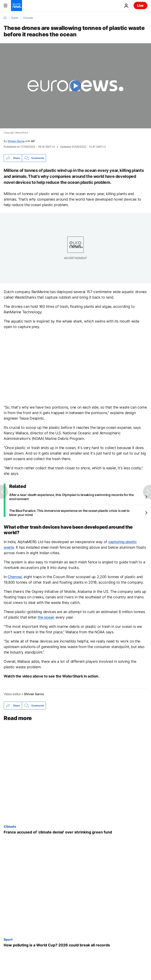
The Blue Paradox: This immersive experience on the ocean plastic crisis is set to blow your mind (69, 513)
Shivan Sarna (16, 141)
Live (140, 5)
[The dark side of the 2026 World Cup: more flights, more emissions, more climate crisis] (75, 945)
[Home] (5, 18)
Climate (28, 18)
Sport (8, 939)
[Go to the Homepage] (17, 6)
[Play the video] (75, 86)
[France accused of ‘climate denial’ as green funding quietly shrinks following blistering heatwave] (75, 832)
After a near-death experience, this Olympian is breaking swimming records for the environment (71, 497)
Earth (15, 18)
